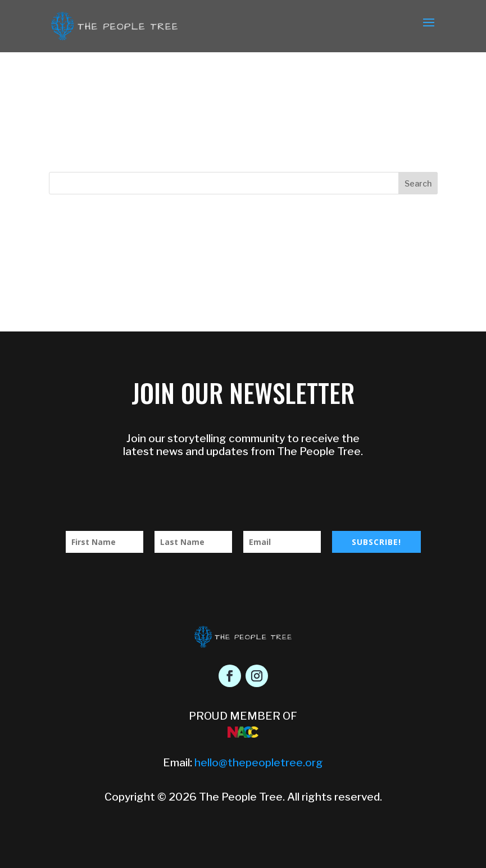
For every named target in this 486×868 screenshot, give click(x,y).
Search (418, 183)
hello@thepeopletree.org (259, 763)
